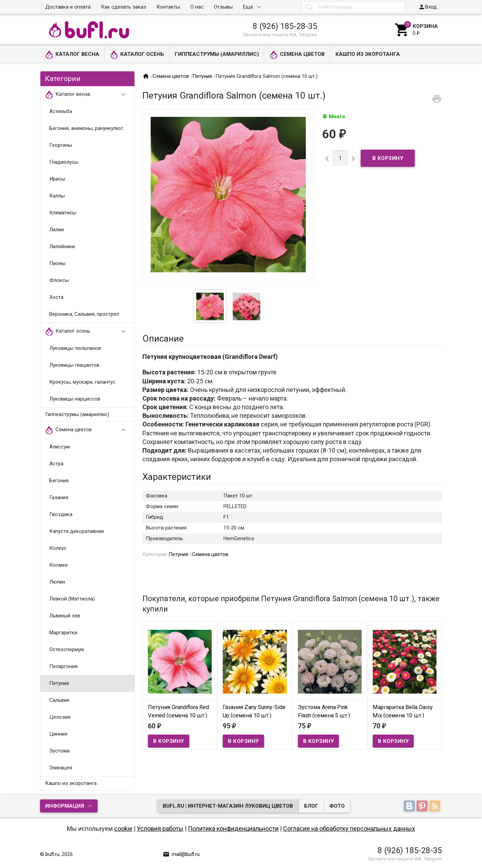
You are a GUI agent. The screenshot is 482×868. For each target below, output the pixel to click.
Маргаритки (63, 633)
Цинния (58, 734)
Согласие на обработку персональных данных (349, 829)
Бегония (59, 481)
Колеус (58, 548)
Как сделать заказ (124, 7)
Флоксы (59, 280)
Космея (58, 565)
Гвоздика (61, 514)
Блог (311, 806)
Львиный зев (65, 616)
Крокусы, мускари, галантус (82, 382)
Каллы (57, 196)
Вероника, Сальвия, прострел (84, 314)
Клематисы (63, 213)
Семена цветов (297, 55)
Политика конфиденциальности (233, 829)
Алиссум (59, 447)
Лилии (57, 230)
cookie (123, 829)
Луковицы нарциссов (75, 399)
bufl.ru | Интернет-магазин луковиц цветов (228, 806)
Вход (428, 7)
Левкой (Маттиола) (72, 599)
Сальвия (59, 700)
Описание (163, 339)
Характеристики (177, 477)
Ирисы (57, 179)
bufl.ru (52, 854)
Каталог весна (72, 55)
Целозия (60, 717)
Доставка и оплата (68, 7)
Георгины (61, 145)
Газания (59, 497)
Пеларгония (63, 666)
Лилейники (62, 246)
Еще (248, 7)
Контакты (168, 7)
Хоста (56, 297)
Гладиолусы (64, 162)
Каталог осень (137, 55)
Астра (56, 464)
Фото (337, 806)
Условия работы (160, 829)
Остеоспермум (67, 649)
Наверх (453, 855)
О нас (197, 7)
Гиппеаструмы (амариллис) (217, 54)
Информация (65, 806)
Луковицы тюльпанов (75, 348)
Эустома (59, 751)
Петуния (59, 683)
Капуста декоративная (77, 531)
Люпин (57, 582)
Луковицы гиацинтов (74, 365)
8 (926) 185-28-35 (285, 26)
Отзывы (223, 7)
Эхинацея (61, 768)
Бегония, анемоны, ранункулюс (86, 128)
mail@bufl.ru (181, 854)
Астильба (61, 111)
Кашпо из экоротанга (368, 54)
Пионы (57, 263)
